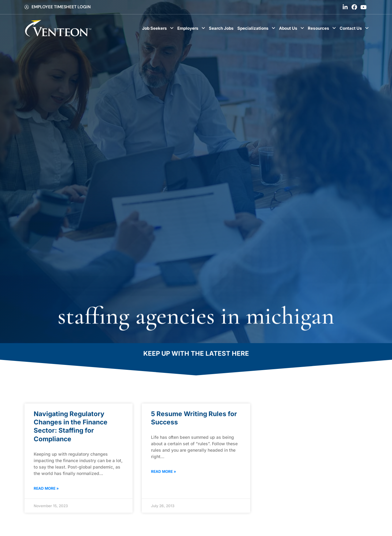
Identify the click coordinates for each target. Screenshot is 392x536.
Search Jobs (222, 30)
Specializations (257, 28)
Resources (323, 28)
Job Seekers (159, 28)
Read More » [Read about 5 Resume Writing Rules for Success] (164, 471)
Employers (192, 28)
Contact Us (355, 28)
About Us (292, 28)
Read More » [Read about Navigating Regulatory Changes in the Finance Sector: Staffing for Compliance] (46, 488)
